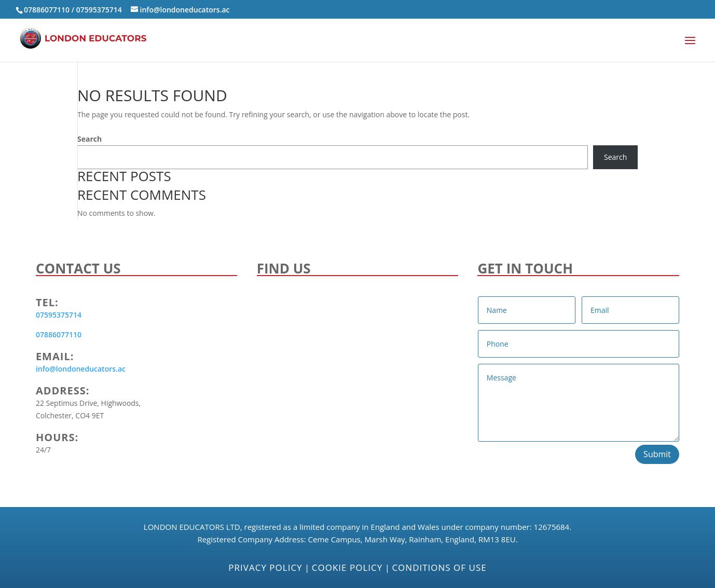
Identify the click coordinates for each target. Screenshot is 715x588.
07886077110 (47, 10)
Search (90, 139)
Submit (657, 454)
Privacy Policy (265, 568)
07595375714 (99, 10)
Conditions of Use (439, 568)
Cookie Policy (347, 568)
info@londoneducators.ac (81, 369)
